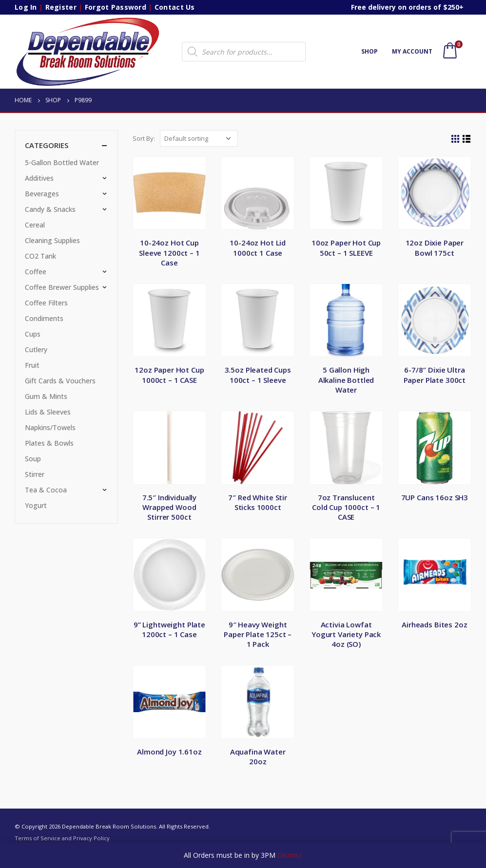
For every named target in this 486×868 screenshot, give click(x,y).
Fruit (32, 365)
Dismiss (290, 855)
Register (61, 7)
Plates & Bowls (49, 443)
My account (412, 51)
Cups (33, 334)
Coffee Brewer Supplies (62, 287)
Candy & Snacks (50, 209)
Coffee (36, 272)
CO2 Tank (40, 256)
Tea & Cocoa (46, 490)
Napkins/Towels (50, 427)
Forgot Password (116, 7)
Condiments (44, 318)
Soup (33, 459)
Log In (26, 7)
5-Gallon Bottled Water (62, 162)
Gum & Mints (46, 396)
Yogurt (36, 505)
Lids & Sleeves (48, 412)
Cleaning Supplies (52, 240)
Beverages (42, 194)
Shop (369, 51)
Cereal (35, 225)
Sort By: (144, 138)
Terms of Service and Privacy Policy (62, 838)
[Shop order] (199, 138)
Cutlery (36, 349)
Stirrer (35, 474)
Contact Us (175, 7)
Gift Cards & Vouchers (60, 381)
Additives (39, 178)
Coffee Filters (46, 303)
